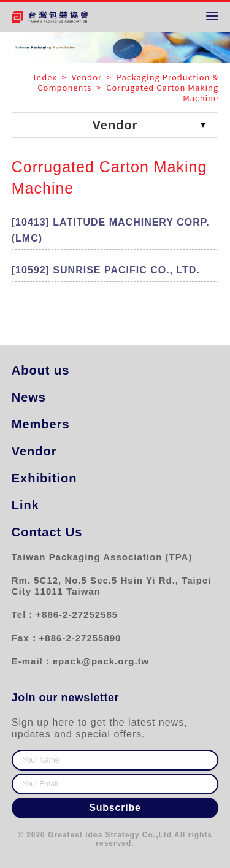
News (29, 397)
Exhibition (44, 478)
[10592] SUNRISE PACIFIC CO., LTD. (106, 270)
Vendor (34, 451)
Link (25, 505)
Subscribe (115, 808)
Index (47, 77)
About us (41, 370)
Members (41, 424)
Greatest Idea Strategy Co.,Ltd (110, 835)
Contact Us (47, 532)
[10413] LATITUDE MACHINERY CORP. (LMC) (111, 230)
